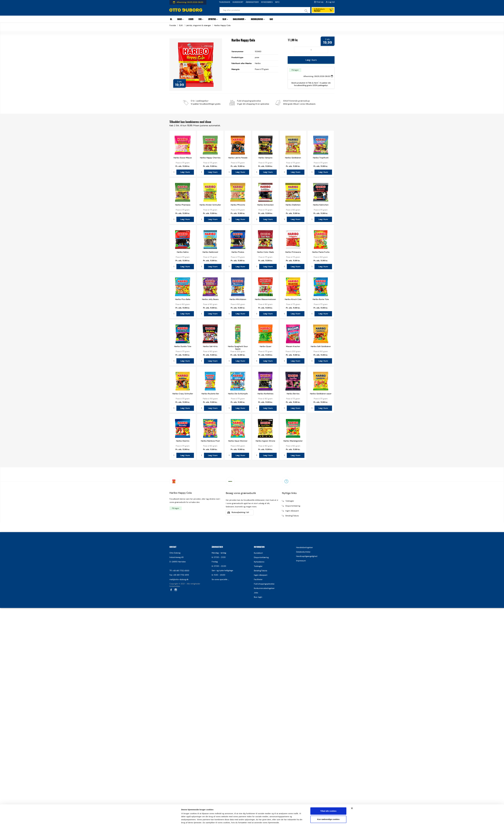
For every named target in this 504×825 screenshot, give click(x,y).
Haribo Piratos (238, 252)
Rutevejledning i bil (240, 512)
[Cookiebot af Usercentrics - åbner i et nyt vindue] (164, 460)
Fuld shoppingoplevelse (249, 101)
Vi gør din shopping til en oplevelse (253, 104)
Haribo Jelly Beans (210, 299)
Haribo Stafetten (293, 205)
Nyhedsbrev (259, 562)
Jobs (256, 593)
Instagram (176, 590)
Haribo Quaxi (265, 346)
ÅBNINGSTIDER (252, 2)
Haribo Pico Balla (183, 299)
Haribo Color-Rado (265, 252)
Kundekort (258, 553)
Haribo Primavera (293, 252)
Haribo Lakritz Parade (238, 158)
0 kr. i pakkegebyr (200, 101)
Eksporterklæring (293, 506)
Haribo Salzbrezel (210, 252)
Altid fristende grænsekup (296, 101)
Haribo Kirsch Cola (293, 299)
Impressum (301, 561)
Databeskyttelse (303, 552)
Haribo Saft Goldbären (321, 346)
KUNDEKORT (238, 2)
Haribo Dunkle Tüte (183, 346)
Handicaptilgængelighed (307, 556)
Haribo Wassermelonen (265, 299)
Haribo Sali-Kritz (210, 346)
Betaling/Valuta (292, 516)
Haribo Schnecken (265, 205)
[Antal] (311, 50)
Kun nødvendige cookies (328, 450)
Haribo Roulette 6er (210, 394)
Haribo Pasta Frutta (321, 252)
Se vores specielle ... (220, 579)
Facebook (171, 590)
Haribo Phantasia (183, 205)
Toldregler (290, 501)
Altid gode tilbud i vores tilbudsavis (299, 104)
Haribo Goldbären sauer (321, 394)
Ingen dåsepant (292, 511)
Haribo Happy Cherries (210, 158)
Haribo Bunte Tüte (321, 299)
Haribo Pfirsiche (238, 205)
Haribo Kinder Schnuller (210, 205)
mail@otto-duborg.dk (179, 579)
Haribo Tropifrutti (321, 158)
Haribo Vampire (265, 158)
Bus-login (258, 597)
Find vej (320, 2)
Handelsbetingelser (304, 547)
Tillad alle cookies (328, 442)
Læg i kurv (311, 60)
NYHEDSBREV (267, 2)
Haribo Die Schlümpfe (238, 394)
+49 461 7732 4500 (181, 571)
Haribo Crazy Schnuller (183, 394)
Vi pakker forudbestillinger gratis (206, 104)
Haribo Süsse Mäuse (183, 158)
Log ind (331, 2)
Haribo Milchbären (238, 299)
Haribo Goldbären (293, 158)
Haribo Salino (183, 252)
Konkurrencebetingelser (264, 588)
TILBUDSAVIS (225, 2)
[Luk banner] (352, 439)
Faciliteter (258, 579)
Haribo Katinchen (321, 205)
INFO (277, 2)
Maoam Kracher (293, 346)
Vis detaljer (186, 460)
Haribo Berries (293, 394)
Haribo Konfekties (265, 394)
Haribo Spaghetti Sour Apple (238, 348)
